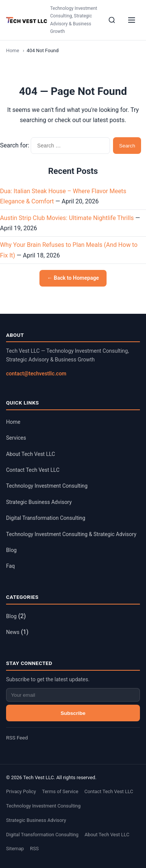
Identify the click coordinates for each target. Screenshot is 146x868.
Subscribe (73, 713)
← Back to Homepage (73, 278)
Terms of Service (60, 791)
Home (13, 50)
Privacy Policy (21, 791)
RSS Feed (17, 738)
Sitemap (15, 849)
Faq (10, 566)
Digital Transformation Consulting (46, 518)
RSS (34, 849)
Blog (11, 550)
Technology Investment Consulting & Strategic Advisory (71, 534)
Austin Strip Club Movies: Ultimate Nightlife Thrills (67, 218)
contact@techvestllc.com (36, 374)
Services (16, 438)
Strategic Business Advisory (39, 502)
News (13, 632)
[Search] (112, 20)
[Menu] (132, 20)
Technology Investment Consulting (47, 486)
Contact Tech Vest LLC (33, 470)
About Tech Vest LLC (31, 454)
